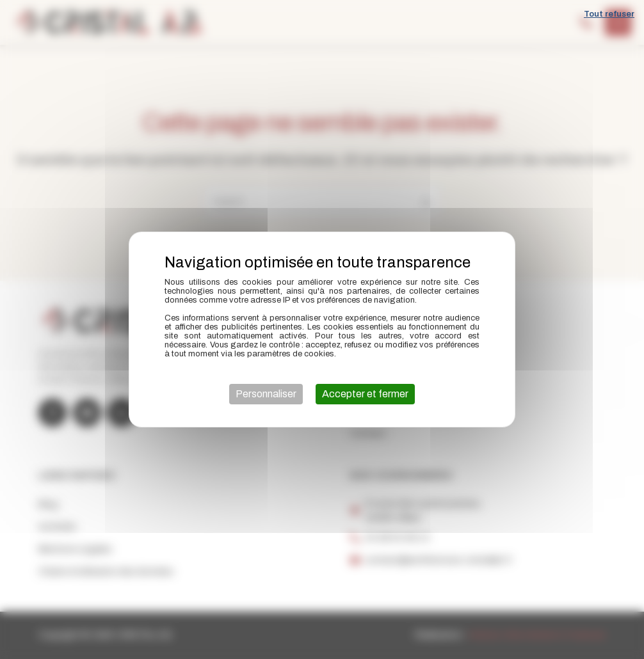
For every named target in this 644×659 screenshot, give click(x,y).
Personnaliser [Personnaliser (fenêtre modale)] (266, 394)
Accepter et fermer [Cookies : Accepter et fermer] (365, 394)
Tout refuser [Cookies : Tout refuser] (609, 14)
